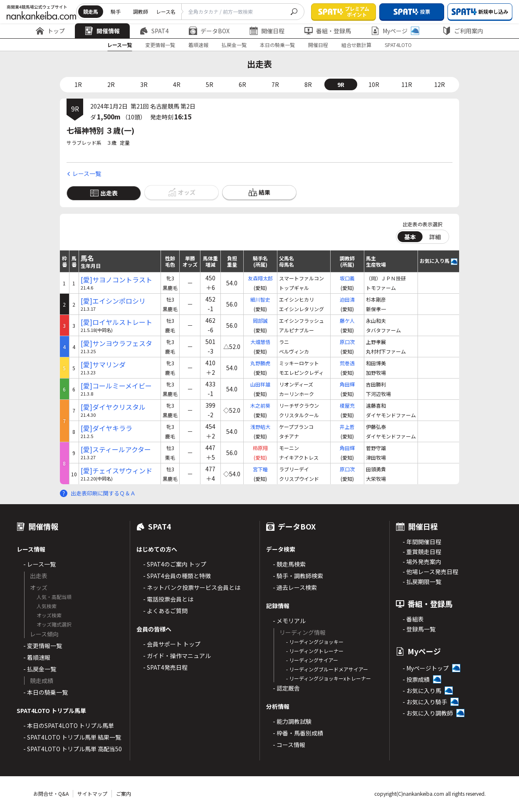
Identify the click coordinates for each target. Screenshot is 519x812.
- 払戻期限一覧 (422, 582)
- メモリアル (289, 621)
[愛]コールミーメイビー (116, 386)
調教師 (141, 11)
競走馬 (91, 11)
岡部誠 (260, 321)
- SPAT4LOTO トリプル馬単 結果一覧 (72, 737)
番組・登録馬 (328, 31)
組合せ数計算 (356, 45)
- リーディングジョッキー (315, 642)
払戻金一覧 (234, 45)
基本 (410, 237)
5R (210, 84)
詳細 (435, 237)
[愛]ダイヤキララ (106, 428)
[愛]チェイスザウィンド (116, 471)
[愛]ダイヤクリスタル (113, 407)
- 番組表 (413, 619)
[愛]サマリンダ (103, 365)
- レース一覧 (40, 564)
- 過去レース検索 (295, 587)
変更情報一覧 (160, 45)
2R (111, 84)
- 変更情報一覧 (43, 646)
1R (78, 84)
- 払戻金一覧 (40, 669)
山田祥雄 (260, 384)
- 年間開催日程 (422, 542)
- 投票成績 (416, 679)
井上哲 (347, 427)
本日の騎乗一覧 (277, 45)
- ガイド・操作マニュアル (177, 656)
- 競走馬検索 (289, 564)
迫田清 (347, 299)
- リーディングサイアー (312, 660)
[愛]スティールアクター (116, 449)
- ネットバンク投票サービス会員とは (192, 587)
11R (407, 84)
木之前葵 (260, 405)
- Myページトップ (426, 668)
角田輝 (347, 384)
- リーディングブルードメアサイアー (327, 669)
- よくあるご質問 (165, 611)
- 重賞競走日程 (422, 552)
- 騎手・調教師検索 (298, 576)
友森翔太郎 (260, 278)
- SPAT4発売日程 (165, 667)
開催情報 (102, 31)
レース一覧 (120, 45)
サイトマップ (92, 793)
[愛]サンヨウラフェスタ (116, 343)
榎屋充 (347, 405)
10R (374, 84)
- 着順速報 (37, 657)
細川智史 (260, 299)
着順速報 (198, 45)
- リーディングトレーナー (315, 651)
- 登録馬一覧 (419, 629)
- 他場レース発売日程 (430, 572)
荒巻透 (347, 363)
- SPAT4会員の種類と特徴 (177, 576)
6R (242, 84)
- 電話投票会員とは (168, 599)
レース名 (166, 11)
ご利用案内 (463, 31)
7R (275, 84)
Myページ (395, 31)
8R (308, 84)
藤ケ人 (347, 321)
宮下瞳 (260, 469)
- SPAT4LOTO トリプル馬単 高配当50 (73, 749)
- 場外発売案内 (422, 562)
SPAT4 (154, 31)
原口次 (347, 342)
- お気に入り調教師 (428, 713)
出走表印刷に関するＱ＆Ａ (103, 493)
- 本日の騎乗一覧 (46, 692)
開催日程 (267, 31)
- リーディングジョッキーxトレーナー (329, 678)
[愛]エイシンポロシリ (113, 301)
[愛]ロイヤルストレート (116, 322)
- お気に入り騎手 (425, 702)
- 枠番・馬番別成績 (298, 733)
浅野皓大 (260, 427)
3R (144, 84)
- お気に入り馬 (422, 691)
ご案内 (124, 793)
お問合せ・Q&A (51, 793)
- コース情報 (289, 745)
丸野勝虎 (260, 363)
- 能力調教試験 (292, 721)
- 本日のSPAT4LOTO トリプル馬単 (69, 725)
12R (440, 84)
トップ (50, 31)
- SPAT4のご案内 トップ (175, 564)
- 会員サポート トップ (172, 644)
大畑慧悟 (260, 342)
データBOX (209, 31)
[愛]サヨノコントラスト (116, 280)
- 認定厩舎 (286, 688)
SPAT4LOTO (398, 45)
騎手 (116, 11)
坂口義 (347, 278)
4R (177, 84)
